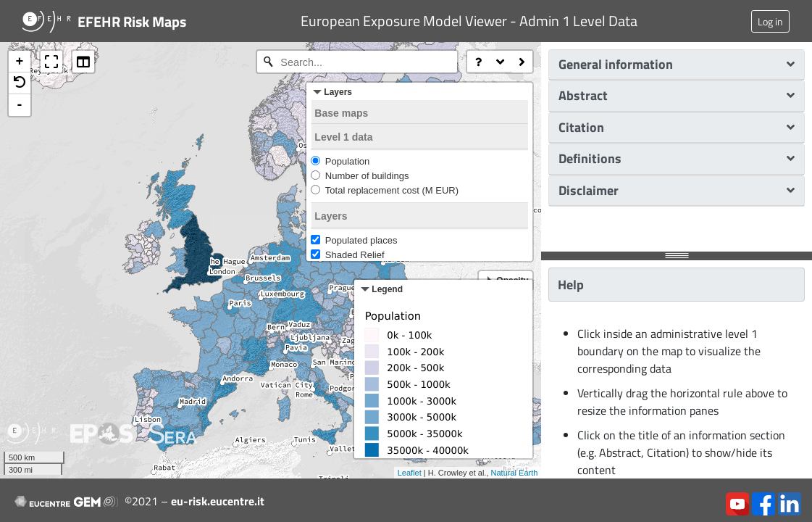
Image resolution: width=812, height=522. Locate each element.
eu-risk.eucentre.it (218, 501)
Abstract (677, 95)
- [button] (20, 105)
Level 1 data (343, 137)
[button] (20, 83)
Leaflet (410, 473)
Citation (677, 127)
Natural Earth (515, 473)
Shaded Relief (355, 255)
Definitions (677, 158)
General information (677, 64)
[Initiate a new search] (268, 62)
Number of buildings (367, 176)
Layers (331, 216)
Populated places (361, 240)
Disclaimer (677, 190)
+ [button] (20, 62)
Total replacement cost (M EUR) (392, 190)
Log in (770, 21)
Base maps (341, 113)
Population (347, 161)
